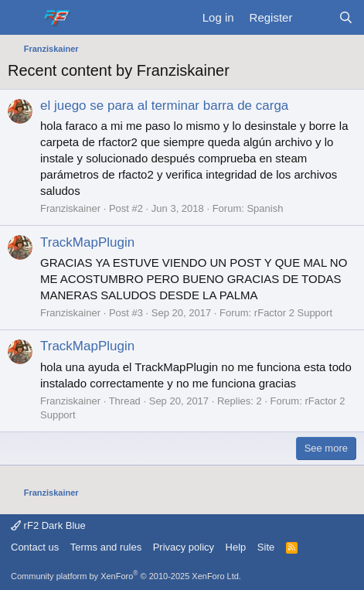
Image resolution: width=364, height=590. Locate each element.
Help (236, 547)
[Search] (346, 17)
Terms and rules (106, 547)
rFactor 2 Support (293, 313)
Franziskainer (70, 208)
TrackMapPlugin (87, 242)
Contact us (35, 547)
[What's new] (315, 17)
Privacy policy (184, 547)
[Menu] (21, 18)
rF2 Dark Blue (48, 525)
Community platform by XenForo (126, 576)
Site (266, 547)
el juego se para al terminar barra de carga (164, 106)
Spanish (265, 208)
